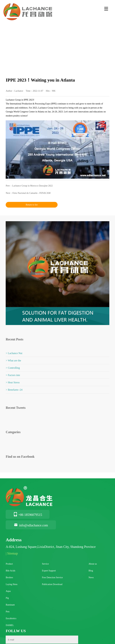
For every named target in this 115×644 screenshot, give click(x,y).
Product (9, 564)
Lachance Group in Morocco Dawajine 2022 (32, 186)
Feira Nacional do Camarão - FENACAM (31, 193)
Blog (91, 571)
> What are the (13, 360)
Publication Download (52, 584)
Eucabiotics (11, 618)
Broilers (9, 577)
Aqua (8, 591)
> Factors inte (13, 375)
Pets (8, 612)
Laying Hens (12, 584)
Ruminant (10, 605)
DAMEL (10, 625)
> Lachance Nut (14, 353)
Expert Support (49, 571)
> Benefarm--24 (14, 390)
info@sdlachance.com (31, 525)
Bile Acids (10, 571)
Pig (7, 598)
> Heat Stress (13, 382)
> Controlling (13, 368)
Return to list (32, 205)
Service (45, 564)
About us (93, 564)
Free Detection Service (52, 577)
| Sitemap (12, 553)
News (91, 577)
